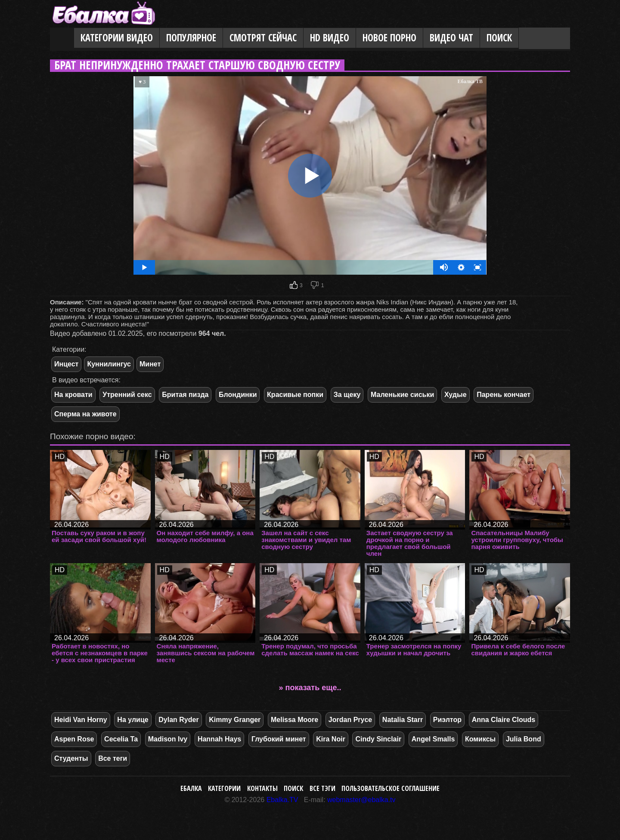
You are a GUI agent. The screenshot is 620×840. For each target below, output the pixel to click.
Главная (62, 38)
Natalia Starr (403, 720)
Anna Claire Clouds (504, 720)
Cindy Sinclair (378, 739)
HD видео (330, 38)
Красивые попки (295, 395)
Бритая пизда (185, 395)
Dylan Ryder (178, 720)
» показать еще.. (310, 688)
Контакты (262, 788)
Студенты (71, 758)
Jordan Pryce (350, 720)
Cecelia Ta (121, 739)
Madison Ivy (168, 739)
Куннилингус (109, 364)
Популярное (191, 38)
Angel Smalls (433, 739)
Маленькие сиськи (402, 395)
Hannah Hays (219, 739)
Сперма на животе (85, 414)
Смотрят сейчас (263, 38)
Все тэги (322, 788)
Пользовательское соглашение (391, 788)
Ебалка (191, 788)
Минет (150, 364)
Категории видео (117, 38)
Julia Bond (524, 739)
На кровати (73, 395)
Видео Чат (451, 38)
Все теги (113, 758)
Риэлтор (447, 720)
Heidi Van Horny (81, 720)
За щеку (347, 395)
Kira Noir (331, 739)
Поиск (499, 38)
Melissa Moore (294, 720)
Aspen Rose (74, 739)
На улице (133, 720)
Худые (456, 395)
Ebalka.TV (282, 800)
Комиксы (480, 739)
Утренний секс (127, 395)
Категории (224, 788)
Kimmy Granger (235, 720)
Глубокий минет (279, 739)
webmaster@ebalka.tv (361, 800)
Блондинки (238, 395)
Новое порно (389, 38)
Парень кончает (504, 395)
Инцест (66, 364)
